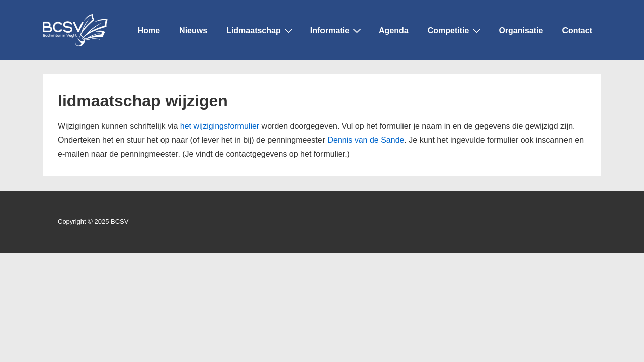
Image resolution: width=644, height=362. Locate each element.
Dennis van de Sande (366, 140)
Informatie (337, 30)
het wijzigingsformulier (220, 126)
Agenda (394, 30)
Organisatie (521, 30)
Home (149, 30)
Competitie (456, 30)
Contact (577, 30)
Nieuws (193, 30)
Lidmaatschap (261, 30)
